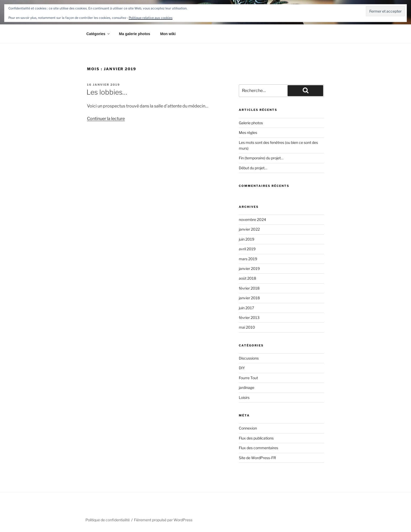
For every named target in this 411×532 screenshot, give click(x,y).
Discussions (249, 358)
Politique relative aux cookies (151, 18)
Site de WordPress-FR (257, 458)
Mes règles (248, 132)
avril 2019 (247, 249)
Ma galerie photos (135, 34)
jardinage (247, 387)
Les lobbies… (107, 92)
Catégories (98, 34)
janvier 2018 (249, 298)
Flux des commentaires (258, 448)
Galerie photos (251, 123)
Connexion (248, 428)
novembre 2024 (252, 219)
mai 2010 (247, 327)
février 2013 (249, 317)
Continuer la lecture (106, 119)
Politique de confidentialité (108, 520)
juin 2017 (246, 308)
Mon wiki (168, 34)
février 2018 (249, 288)
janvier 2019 (249, 268)
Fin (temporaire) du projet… (261, 158)
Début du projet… (253, 168)
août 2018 (247, 278)
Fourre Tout (248, 378)
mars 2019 (248, 259)
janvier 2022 (249, 229)
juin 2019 (247, 239)
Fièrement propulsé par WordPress (163, 520)
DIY (242, 368)
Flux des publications (256, 438)
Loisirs (244, 397)
